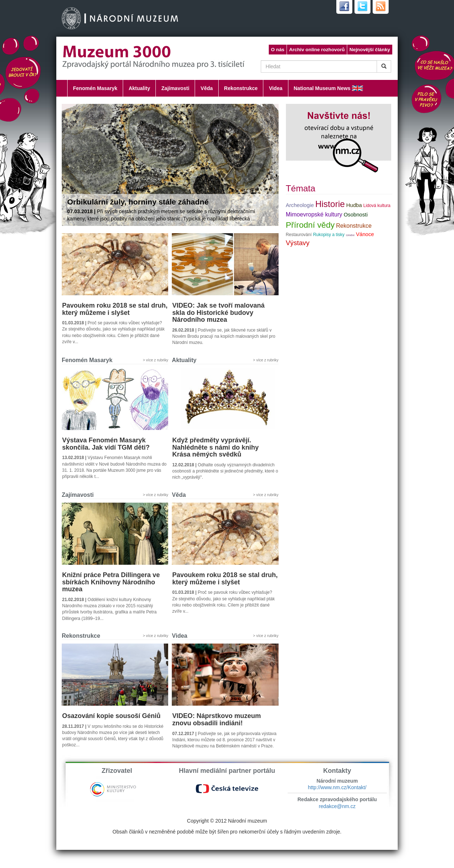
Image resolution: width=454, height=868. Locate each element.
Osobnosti (356, 215)
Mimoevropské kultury (314, 214)
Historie (330, 204)
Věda (206, 88)
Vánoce (365, 234)
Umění (350, 235)
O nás (278, 50)
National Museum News (322, 88)
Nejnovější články (370, 50)
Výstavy (298, 243)
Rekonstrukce (241, 88)
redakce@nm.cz (337, 806)
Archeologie (300, 205)
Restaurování (299, 235)
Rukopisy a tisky (329, 235)
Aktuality (139, 88)
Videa (275, 88)
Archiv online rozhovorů (317, 50)
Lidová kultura (377, 206)
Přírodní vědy (310, 225)
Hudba (354, 205)
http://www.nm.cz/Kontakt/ (337, 787)
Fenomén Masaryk (95, 88)
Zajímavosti (175, 88)
